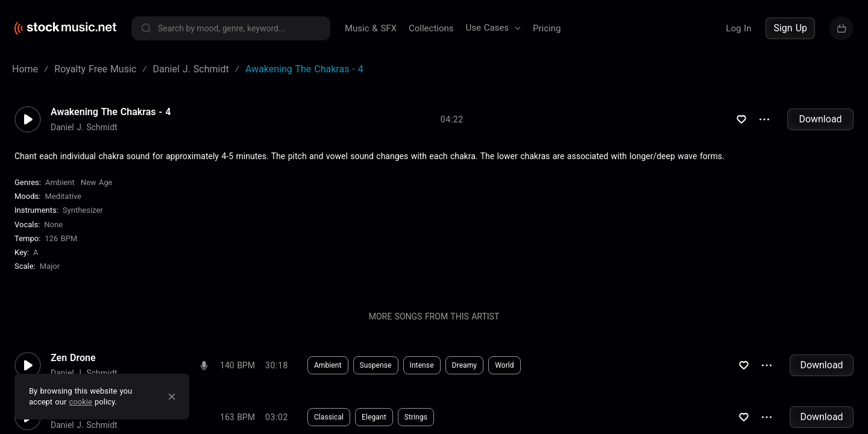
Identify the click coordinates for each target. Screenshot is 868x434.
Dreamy (465, 365)
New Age (97, 182)
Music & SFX (371, 28)
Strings (416, 417)
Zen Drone (73, 358)
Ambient (60, 182)
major (50, 266)
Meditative (63, 196)
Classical (329, 417)
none (53, 225)
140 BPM (237, 365)
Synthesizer (83, 210)
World (505, 365)
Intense (422, 365)
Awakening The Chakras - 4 (111, 112)
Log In (738, 28)
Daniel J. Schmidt (84, 127)
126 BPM (61, 238)
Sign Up (790, 28)
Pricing (547, 28)
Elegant (374, 417)
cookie (81, 402)
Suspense (376, 365)
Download (820, 119)
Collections (431, 28)
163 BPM (237, 417)
